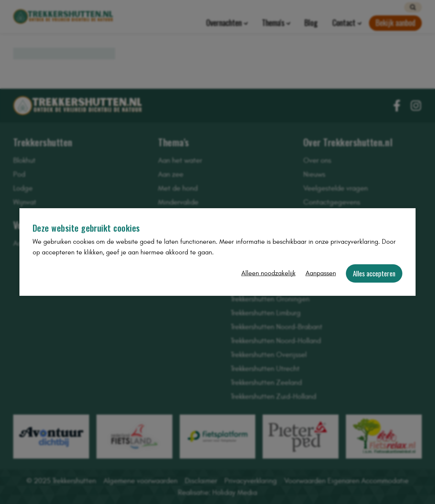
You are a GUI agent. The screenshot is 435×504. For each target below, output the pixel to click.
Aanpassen (321, 273)
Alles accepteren (374, 273)
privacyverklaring (354, 242)
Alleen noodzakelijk (268, 273)
